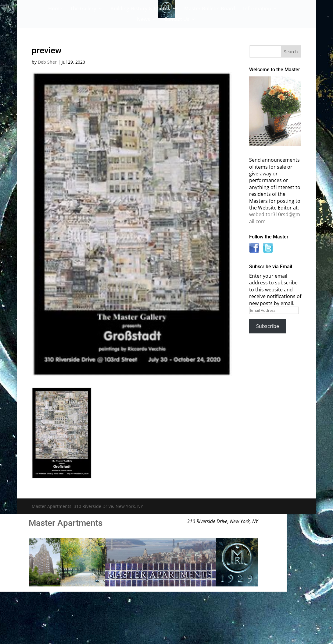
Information (257, 9)
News (143, 20)
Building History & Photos (140, 9)
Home (55, 9)
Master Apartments (66, 523)
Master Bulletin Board (210, 9)
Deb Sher (47, 62)
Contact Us (177, 20)
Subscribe (268, 326)
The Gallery (83, 9)
